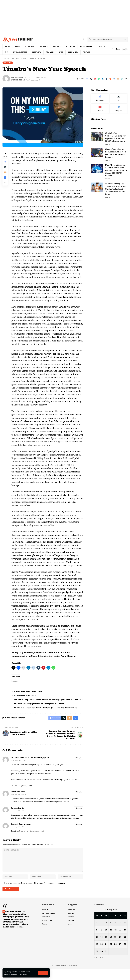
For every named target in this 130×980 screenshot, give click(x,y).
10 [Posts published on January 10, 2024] (106, 941)
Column (8, 63)
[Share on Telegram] (114, 80)
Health (108, 197)
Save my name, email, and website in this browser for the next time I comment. (36, 894)
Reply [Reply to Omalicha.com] (79, 799)
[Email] (118, 80)
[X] (119, 97)
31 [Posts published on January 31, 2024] (106, 962)
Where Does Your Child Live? (30, 696)
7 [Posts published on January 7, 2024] (125, 934)
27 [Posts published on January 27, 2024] (120, 955)
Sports (108, 143)
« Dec (97, 969)
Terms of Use (25, 974)
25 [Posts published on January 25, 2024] (111, 955)
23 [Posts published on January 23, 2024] (102, 955)
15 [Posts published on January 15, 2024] (97, 948)
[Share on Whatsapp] (99, 80)
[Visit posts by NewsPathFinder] (6, 80)
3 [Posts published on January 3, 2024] (106, 934)
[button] (43, 973)
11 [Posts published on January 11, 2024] (111, 941)
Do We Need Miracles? (26, 700)
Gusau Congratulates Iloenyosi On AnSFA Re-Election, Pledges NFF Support (116, 152)
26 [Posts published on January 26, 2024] (116, 955)
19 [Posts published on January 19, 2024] (116, 948)
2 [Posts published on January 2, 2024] (101, 934)
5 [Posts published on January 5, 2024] (116, 934)
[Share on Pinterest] (95, 80)
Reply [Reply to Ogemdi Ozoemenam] (79, 832)
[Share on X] (91, 80)
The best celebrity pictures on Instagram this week (42, 711)
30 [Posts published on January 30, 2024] (101, 962)
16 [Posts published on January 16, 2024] (101, 948)
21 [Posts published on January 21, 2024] (125, 948)
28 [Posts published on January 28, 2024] (125, 955)
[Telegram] (119, 108)
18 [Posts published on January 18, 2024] (111, 948)
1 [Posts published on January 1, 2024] (97, 934)
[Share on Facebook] (87, 80)
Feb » (102, 969)
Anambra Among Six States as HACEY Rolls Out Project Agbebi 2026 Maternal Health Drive (115, 188)
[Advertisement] (65, 17)
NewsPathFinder (18, 78)
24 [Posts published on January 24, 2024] (106, 955)
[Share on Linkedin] (103, 80)
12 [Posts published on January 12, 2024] (116, 941)
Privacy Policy (10, 974)
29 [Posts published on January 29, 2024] (97, 962)
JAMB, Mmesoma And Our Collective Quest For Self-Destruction (49, 715)
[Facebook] (84, 39)
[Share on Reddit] (110, 80)
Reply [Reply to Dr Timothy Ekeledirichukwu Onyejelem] (79, 765)
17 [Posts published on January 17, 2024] (106, 948)
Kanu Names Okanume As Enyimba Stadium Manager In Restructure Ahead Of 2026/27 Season (116, 169)
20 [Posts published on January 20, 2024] (120, 948)
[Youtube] (100, 108)
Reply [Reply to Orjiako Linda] (79, 816)
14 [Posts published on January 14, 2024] (125, 941)
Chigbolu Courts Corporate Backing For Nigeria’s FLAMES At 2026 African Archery (115, 136)
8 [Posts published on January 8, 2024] (97, 941)
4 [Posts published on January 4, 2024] (111, 934)
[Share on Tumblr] (106, 80)
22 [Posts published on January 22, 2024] (97, 955)
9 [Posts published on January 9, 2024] (102, 941)
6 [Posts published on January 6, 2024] (120, 934)
